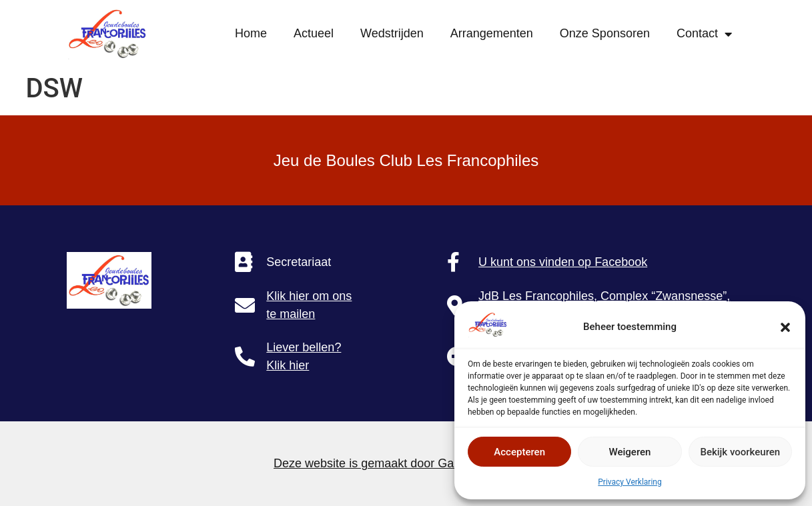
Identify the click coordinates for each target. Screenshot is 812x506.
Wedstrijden (392, 33)
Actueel (314, 33)
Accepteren (519, 452)
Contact (704, 34)
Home (251, 33)
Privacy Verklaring (630, 482)
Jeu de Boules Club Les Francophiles (406, 160)
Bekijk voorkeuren (740, 452)
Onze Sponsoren (605, 33)
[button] (785, 327)
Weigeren (630, 452)
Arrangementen (492, 33)
